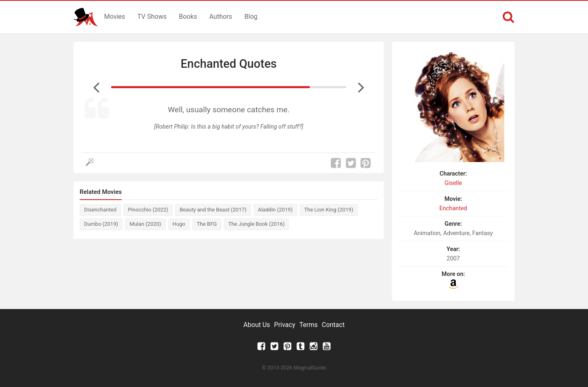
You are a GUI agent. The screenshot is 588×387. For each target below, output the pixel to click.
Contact (333, 325)
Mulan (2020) (145, 224)
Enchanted (453, 208)
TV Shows (152, 17)
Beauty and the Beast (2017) (213, 210)
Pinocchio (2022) (148, 210)
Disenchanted (100, 210)
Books (188, 17)
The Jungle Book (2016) (256, 224)
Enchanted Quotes (228, 64)
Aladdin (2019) (275, 210)
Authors (221, 17)
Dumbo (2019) (101, 224)
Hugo (179, 224)
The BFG (207, 224)
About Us (257, 325)
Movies (115, 17)
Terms (308, 325)
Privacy (285, 325)
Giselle (453, 183)
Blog (251, 17)
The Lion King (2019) (329, 210)
